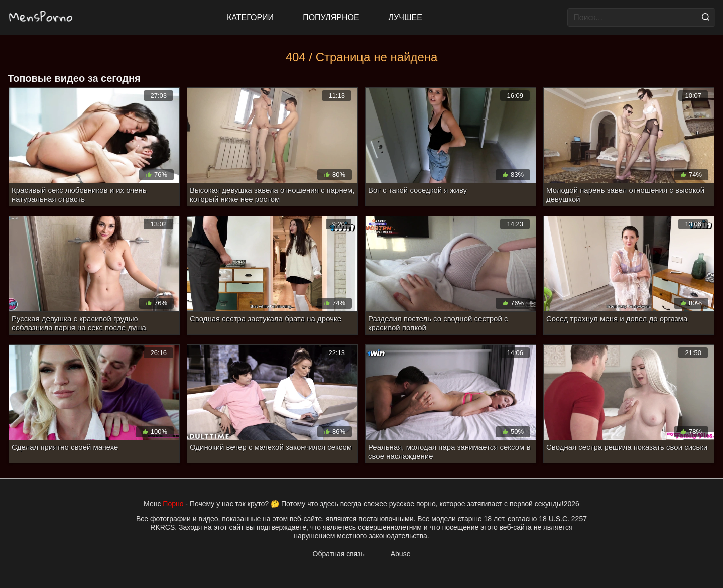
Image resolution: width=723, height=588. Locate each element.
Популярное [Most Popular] (331, 17)
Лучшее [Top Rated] (405, 17)
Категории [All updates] (250, 17)
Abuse (401, 554)
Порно (173, 504)
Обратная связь (339, 554)
